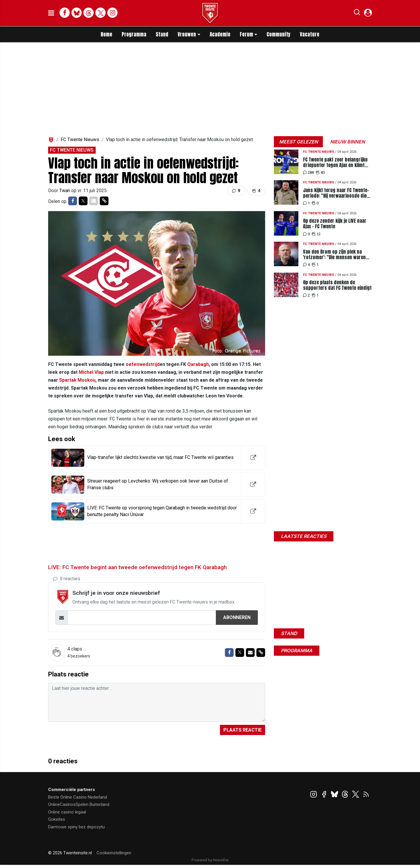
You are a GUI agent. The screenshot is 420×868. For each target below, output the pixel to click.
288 (308, 172)
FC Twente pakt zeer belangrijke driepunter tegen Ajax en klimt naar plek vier (335, 162)
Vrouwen (187, 34)
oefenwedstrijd (143, 364)
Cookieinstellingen (114, 853)
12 (316, 234)
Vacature (310, 34)
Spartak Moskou (77, 380)
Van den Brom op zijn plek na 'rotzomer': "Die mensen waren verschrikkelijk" (334, 255)
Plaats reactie (243, 730)
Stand (162, 34)
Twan (65, 191)
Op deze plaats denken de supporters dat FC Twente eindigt (337, 285)
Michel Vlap (91, 372)
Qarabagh (198, 364)
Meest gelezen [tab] (299, 142)
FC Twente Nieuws (80, 140)
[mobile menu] (51, 13)
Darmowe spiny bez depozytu (76, 827)
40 (320, 172)
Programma (134, 34)
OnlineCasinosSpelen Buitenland (79, 804)
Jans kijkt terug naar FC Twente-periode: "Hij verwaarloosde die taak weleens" (336, 193)
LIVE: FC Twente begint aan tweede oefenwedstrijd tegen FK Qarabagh (137, 567)
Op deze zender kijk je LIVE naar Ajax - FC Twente (335, 224)
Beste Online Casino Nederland (78, 797)
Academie (220, 34)
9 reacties (66, 579)
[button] (357, 13)
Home (106, 34)
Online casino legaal (67, 812)
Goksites (57, 819)
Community (279, 34)
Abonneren (237, 617)
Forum (246, 34)
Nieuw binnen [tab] (348, 142)
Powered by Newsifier (210, 860)
